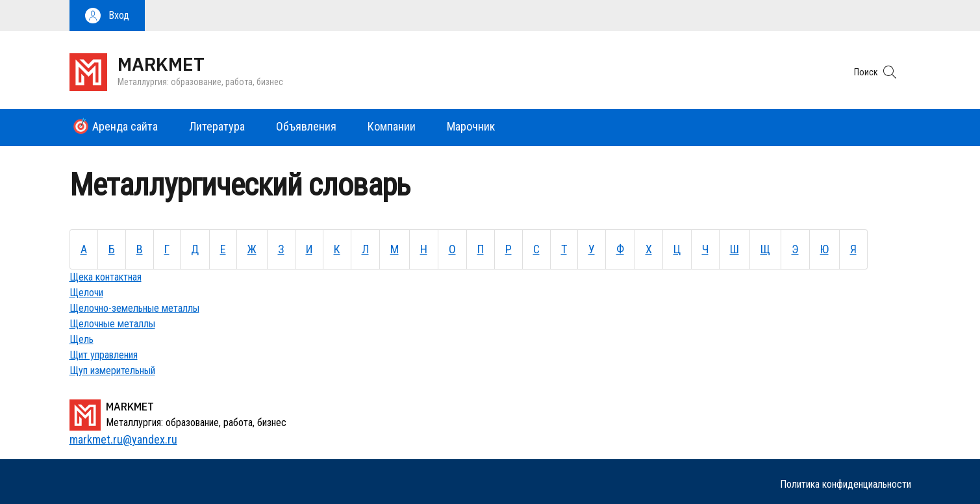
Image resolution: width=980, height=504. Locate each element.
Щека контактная (106, 277)
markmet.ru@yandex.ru (123, 439)
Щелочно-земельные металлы (134, 308)
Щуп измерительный (112, 371)
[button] (107, 16)
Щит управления (104, 355)
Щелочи (86, 293)
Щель (82, 339)
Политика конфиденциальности (846, 484)
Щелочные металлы (112, 324)
